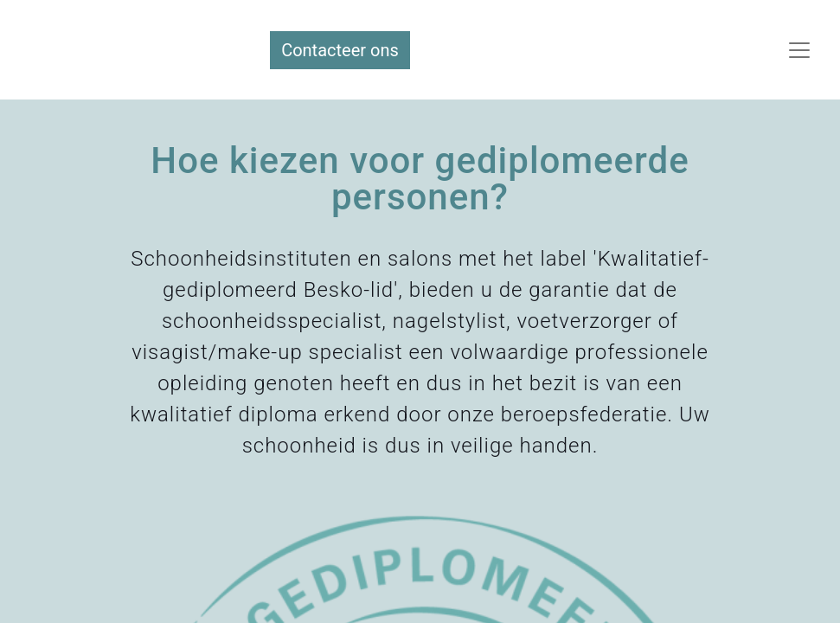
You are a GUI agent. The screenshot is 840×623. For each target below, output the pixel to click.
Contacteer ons (340, 50)
